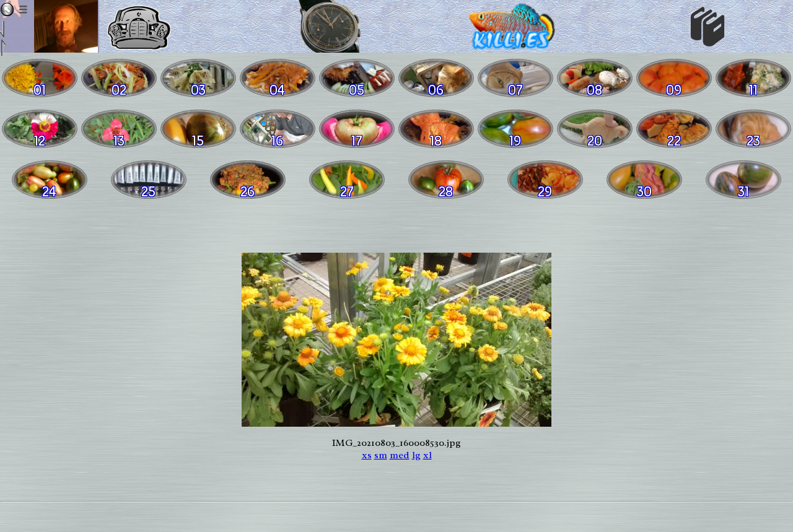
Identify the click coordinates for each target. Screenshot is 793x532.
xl (427, 455)
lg (416, 455)
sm (381, 455)
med (400, 455)
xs (367, 455)
